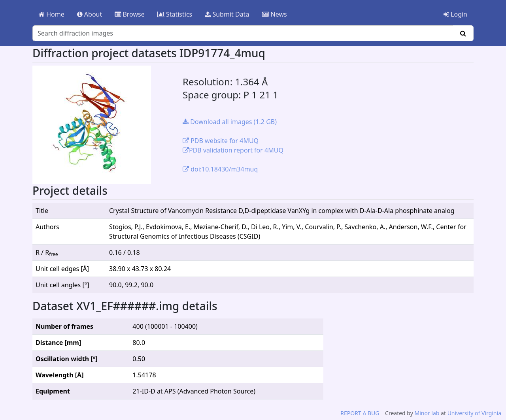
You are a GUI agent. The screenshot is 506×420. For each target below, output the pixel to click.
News (274, 14)
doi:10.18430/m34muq (220, 169)
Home (52, 14)
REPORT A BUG (360, 413)
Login (455, 14)
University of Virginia (474, 413)
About (90, 14)
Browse (129, 14)
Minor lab (427, 413)
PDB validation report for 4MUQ (233, 150)
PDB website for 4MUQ (221, 141)
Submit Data (227, 14)
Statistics (175, 14)
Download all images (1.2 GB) (230, 122)
